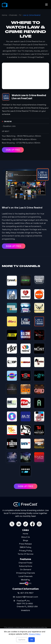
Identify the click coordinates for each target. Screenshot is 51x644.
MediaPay (25, 580)
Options (22, 640)
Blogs (26, 540)
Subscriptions (26, 566)
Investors (25, 610)
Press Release (25, 544)
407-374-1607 (25, 593)
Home (5, 15)
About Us (26, 537)
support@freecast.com (25, 597)
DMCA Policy (25, 547)
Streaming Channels (26, 573)
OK (32, 640)
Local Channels (26, 576)
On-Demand (26, 570)
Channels (13, 15)
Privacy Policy (26, 551)
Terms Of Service (25, 554)
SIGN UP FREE (13, 150)
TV (20, 15)
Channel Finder (25, 563)
